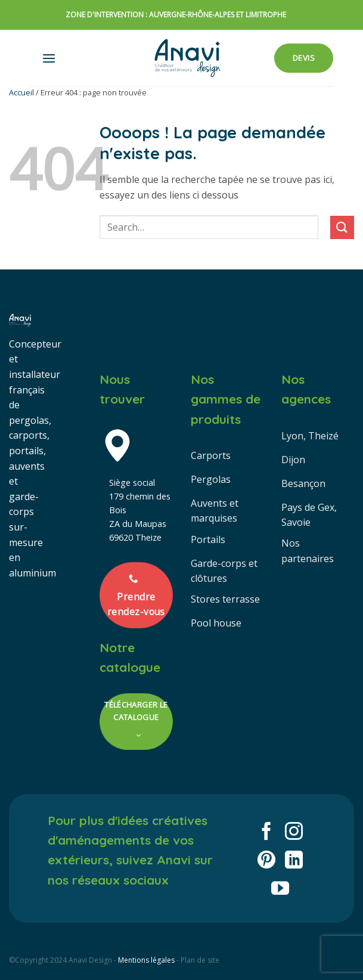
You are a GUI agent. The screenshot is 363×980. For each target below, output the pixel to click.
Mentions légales (146, 960)
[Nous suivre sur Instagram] (294, 832)
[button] (49, 58)
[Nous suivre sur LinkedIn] (294, 861)
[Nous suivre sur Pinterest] (266, 861)
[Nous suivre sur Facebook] (266, 832)
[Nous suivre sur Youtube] (280, 890)
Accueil (21, 92)
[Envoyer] (342, 227)
